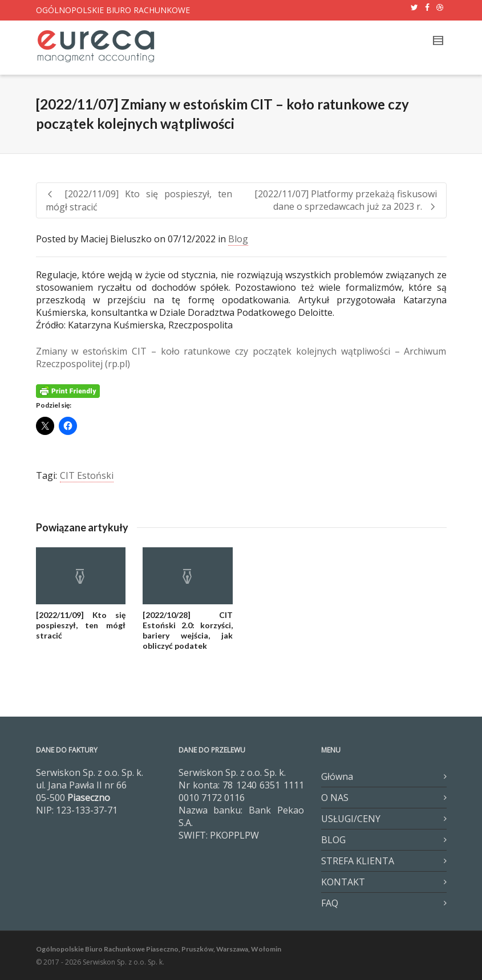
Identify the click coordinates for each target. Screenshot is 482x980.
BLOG (333, 840)
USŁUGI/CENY (351, 819)
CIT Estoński (87, 475)
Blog (238, 239)
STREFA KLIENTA (358, 861)
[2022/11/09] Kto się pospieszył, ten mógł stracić (81, 625)
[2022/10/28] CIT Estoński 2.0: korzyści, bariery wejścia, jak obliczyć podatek (188, 630)
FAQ (330, 903)
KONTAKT (343, 882)
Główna (337, 776)
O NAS (335, 798)
